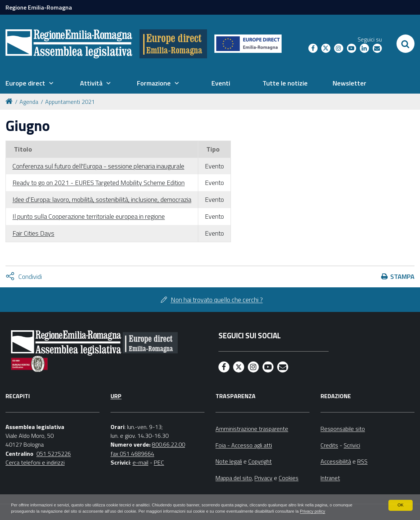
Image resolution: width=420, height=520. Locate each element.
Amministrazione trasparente (252, 429)
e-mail (140, 462)
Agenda (29, 102)
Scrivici (352, 445)
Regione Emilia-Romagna (39, 7)
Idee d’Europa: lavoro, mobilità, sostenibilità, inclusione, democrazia (102, 199)
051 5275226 (54, 454)
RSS (362, 461)
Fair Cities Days (33, 233)
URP (116, 396)
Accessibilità (336, 461)
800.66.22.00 (169, 444)
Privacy (263, 478)
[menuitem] (29, 83)
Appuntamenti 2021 (70, 102)
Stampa (402, 277)
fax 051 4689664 (132, 454)
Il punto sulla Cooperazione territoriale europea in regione (89, 216)
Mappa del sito (234, 478)
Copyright (260, 461)
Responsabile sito (343, 429)
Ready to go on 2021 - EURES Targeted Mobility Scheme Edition (99, 183)
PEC (159, 462)
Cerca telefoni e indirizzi (35, 462)
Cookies (289, 478)
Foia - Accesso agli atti (244, 445)
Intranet (330, 478)
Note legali (229, 461)
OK (400, 505)
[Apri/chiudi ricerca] (405, 44)
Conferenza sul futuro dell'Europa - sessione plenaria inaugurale (98, 166)
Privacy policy (353, 511)
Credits (329, 445)
